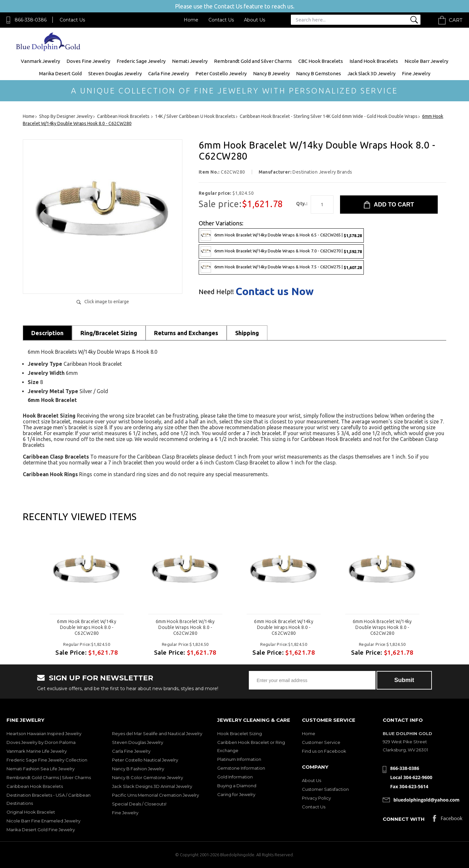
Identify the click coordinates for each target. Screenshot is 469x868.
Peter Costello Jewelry (221, 73)
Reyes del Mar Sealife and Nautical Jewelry (157, 733)
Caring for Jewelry (236, 794)
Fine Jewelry (416, 73)
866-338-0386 (31, 20)
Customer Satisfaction (325, 789)
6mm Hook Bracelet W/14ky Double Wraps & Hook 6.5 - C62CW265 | (281, 235)
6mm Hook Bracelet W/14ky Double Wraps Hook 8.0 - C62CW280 (87, 627)
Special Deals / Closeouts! (139, 804)
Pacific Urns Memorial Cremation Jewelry (156, 795)
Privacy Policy (316, 798)
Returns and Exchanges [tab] (186, 333)
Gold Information (235, 777)
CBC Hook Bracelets (321, 61)
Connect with (404, 819)
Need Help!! (216, 292)
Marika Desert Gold (60, 73)
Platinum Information (239, 759)
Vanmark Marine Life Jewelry (37, 751)
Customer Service (321, 742)
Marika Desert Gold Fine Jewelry (41, 830)
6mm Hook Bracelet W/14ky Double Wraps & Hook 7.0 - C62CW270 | (281, 251)
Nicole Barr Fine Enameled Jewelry (43, 821)
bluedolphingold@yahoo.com (426, 800)
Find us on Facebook (324, 751)
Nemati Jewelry (190, 61)
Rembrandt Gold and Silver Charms (253, 61)
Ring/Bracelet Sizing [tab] (109, 333)
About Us (255, 20)
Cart (456, 20)
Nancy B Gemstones (319, 73)
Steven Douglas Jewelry (115, 73)
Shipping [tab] (247, 333)
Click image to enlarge (107, 302)
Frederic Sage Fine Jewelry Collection (47, 760)
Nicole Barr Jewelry (426, 61)
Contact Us (72, 20)
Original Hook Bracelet (31, 812)
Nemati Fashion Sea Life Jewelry (41, 769)
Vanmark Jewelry (40, 61)
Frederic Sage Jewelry (141, 61)
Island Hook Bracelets (374, 61)
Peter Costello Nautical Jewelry (145, 760)
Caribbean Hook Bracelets (35, 786)
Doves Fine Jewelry (88, 61)
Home (191, 20)
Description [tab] (47, 333)
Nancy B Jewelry (271, 73)
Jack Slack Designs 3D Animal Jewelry (152, 786)
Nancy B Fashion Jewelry (138, 769)
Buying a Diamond (237, 786)
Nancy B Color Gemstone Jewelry (148, 777)
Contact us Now (275, 291)
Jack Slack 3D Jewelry (371, 73)
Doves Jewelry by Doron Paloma (41, 742)
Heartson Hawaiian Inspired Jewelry (44, 733)
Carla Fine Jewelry (169, 73)
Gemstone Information (241, 768)
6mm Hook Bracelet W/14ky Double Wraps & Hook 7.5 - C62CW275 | (281, 267)
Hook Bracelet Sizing (240, 733)
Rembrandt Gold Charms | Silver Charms (49, 777)
